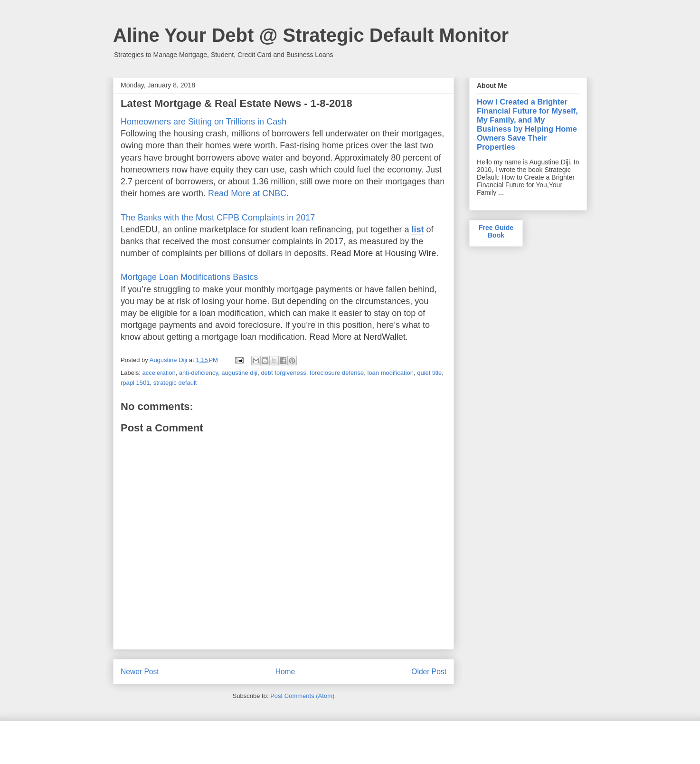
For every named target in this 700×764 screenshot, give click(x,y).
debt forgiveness (283, 373)
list (417, 229)
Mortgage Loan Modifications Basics (189, 277)
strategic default (175, 383)
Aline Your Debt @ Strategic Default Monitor (311, 35)
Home (285, 672)
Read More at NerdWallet (357, 337)
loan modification (390, 373)
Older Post (429, 672)
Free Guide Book (496, 231)
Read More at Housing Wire (383, 253)
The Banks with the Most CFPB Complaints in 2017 (218, 218)
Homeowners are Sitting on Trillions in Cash (203, 122)
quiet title (429, 373)
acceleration (159, 373)
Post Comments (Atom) (302, 696)
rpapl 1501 (135, 383)
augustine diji (239, 373)
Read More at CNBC (247, 193)
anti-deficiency (199, 373)
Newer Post (140, 672)
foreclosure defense (337, 373)
